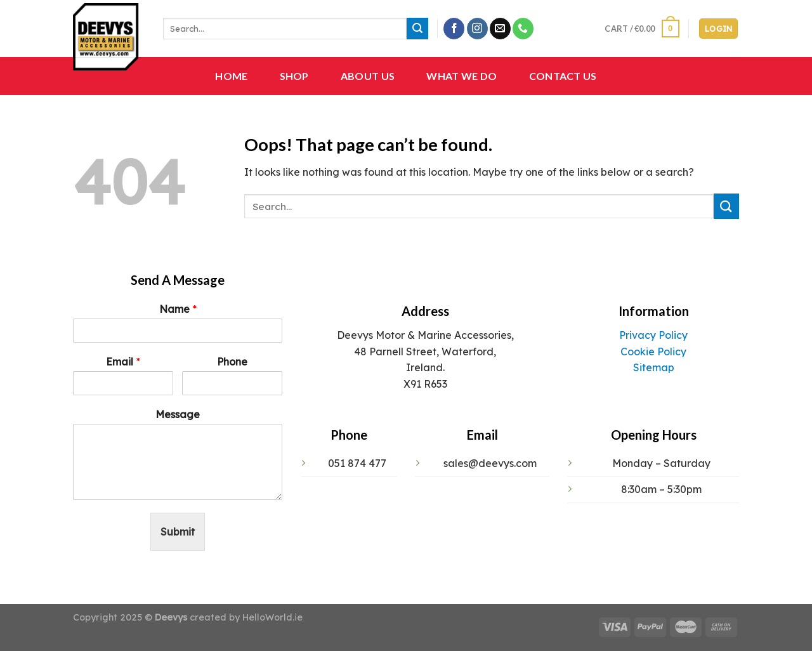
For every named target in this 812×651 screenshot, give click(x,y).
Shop (294, 76)
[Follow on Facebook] (454, 29)
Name (178, 309)
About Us (368, 76)
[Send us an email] (500, 29)
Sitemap (654, 367)
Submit (178, 532)
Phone (232, 362)
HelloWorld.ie (272, 617)
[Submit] (417, 29)
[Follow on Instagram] (477, 29)
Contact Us (563, 76)
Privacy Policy (653, 335)
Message (178, 414)
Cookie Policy (653, 352)
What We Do (462, 76)
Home (231, 76)
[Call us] (523, 29)
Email (123, 362)
